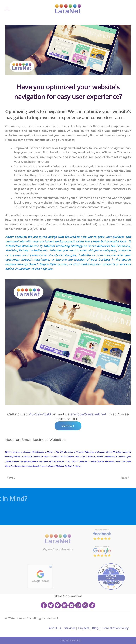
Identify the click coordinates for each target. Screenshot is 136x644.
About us (55, 628)
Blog (95, 628)
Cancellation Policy (116, 628)
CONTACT (68, 426)
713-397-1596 (40, 414)
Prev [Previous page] (11, 478)
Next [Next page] (125, 478)
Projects (84, 628)
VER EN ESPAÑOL (71, 641)
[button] (7, 9)
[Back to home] (68, 9)
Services (70, 628)
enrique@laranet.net (89, 414)
